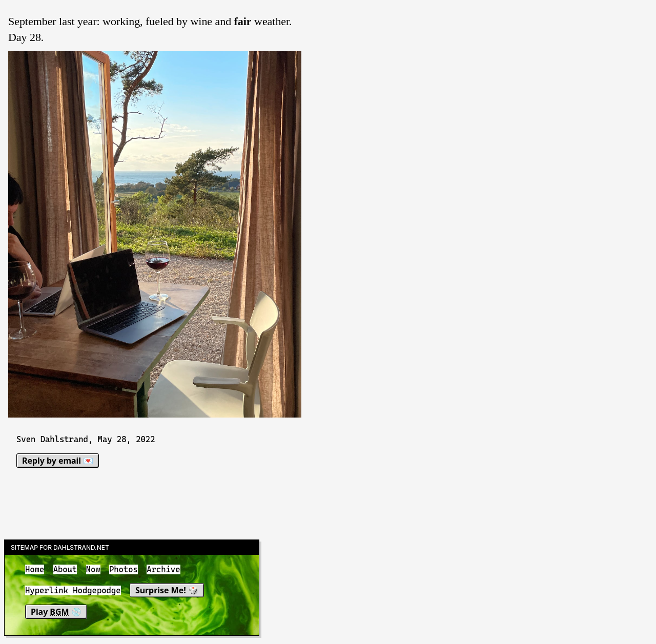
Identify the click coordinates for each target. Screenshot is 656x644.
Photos (124, 569)
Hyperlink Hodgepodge (73, 591)
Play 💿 (56, 612)
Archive (163, 569)
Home (35, 569)
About (65, 569)
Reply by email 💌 (58, 461)
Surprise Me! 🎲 (167, 591)
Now (93, 569)
